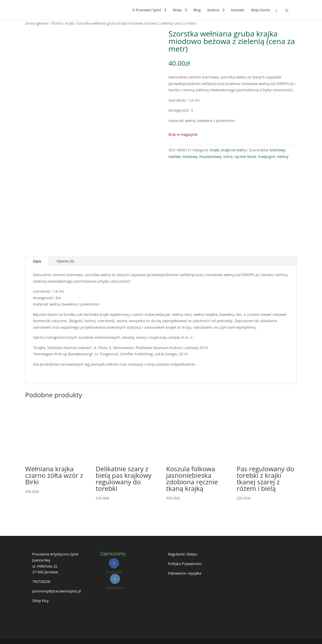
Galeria (213, 10)
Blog (197, 10)
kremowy (277, 150)
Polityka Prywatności (185, 564)
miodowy (190, 157)
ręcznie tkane (245, 157)
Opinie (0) (65, 261)
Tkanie (57, 23)
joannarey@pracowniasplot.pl (57, 591)
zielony (283, 157)
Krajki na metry (234, 150)
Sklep (177, 10)
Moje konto (261, 10)
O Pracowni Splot (147, 10)
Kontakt (238, 10)
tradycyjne (267, 157)
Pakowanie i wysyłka (185, 573)
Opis (37, 261)
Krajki (70, 23)
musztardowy (210, 157)
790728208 (41, 582)
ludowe (175, 157)
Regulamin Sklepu (183, 554)
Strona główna (37, 23)
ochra (228, 157)
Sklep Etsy (40, 601)
